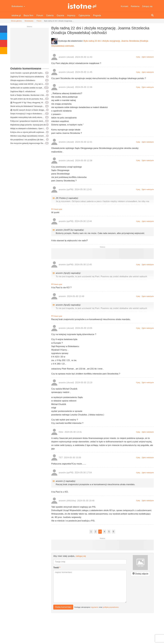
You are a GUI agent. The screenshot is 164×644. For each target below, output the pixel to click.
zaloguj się (81, 556)
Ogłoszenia (84, 15)
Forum (40, 15)
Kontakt (125, 6)
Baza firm (28, 15)
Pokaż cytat (57, 209)
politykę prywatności (111, 607)
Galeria (50, 15)
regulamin (95, 607)
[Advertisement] (29, 47)
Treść (56, 568)
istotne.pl (82, 6)
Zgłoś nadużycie (148, 57)
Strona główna (16, 21)
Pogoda (97, 15)
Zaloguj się (147, 6)
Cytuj (138, 57)
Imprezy (71, 15)
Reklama (135, 6)
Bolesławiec (18, 6)
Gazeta (60, 15)
